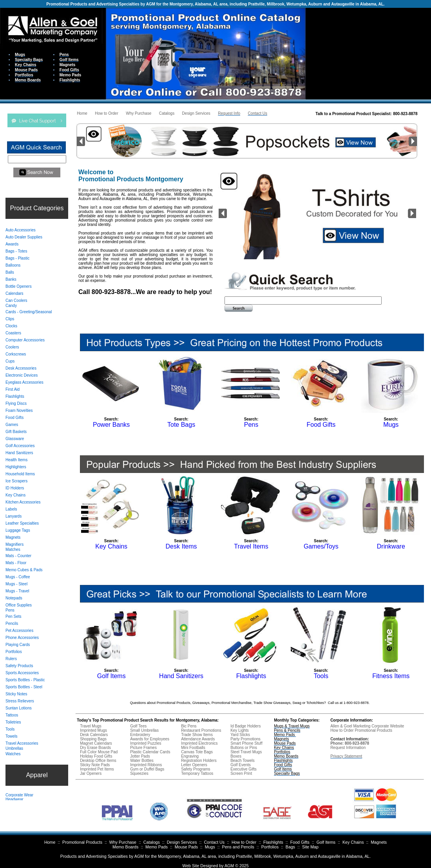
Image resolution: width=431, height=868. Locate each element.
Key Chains (353, 842)
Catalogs (152, 842)
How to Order (244, 842)
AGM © (231, 866)
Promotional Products (82, 842)
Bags (290, 847)
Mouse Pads (186, 847)
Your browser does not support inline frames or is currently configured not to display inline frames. (368, 53)
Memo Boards (125, 847)
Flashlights (273, 842)
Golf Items (326, 842)
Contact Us (214, 842)
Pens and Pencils (238, 847)
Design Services (182, 842)
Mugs (210, 847)
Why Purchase (123, 842)
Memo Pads (157, 847)
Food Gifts (300, 842)
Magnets (379, 842)
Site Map (310, 847)
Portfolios (270, 847)
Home (50, 842)
